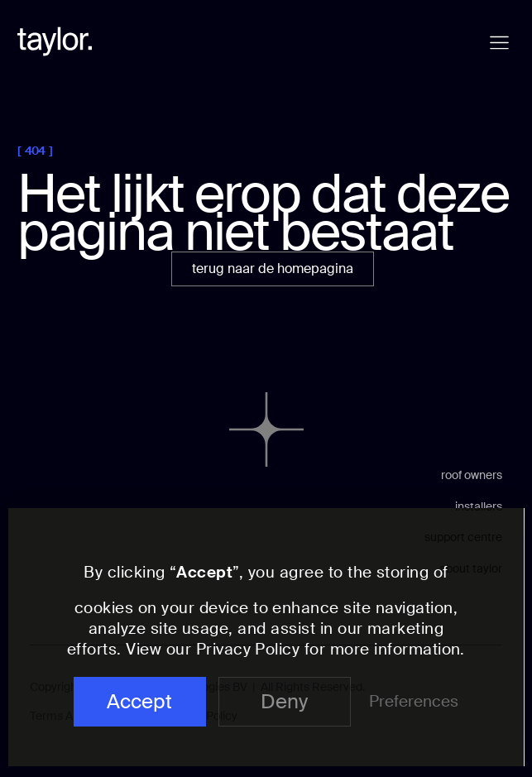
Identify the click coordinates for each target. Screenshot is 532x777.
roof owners (472, 475)
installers (479, 506)
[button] (499, 43)
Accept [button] (139, 701)
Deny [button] (284, 701)
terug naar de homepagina (273, 269)
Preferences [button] (414, 701)
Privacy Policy (248, 649)
